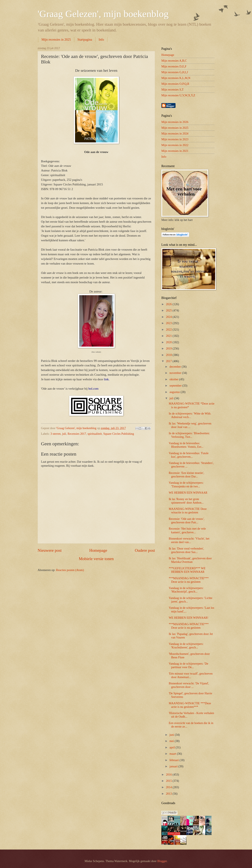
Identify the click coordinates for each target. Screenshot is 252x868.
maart (173, 754)
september (176, 386)
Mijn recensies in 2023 (175, 139)
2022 (169, 330)
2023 (169, 323)
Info (101, 39)
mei (172, 741)
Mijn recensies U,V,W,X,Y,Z (178, 95)
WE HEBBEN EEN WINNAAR (188, 493)
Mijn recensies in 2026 (175, 122)
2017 (169, 361)
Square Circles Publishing (119, 434)
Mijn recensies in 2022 (175, 145)
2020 (169, 342)
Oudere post (145, 550)
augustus (175, 392)
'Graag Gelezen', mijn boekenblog (103, 14)
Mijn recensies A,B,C (174, 61)
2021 (169, 336)
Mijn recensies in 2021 (175, 151)
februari (175, 760)
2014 (169, 787)
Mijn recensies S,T (172, 90)
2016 (169, 775)
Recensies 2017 (77, 434)
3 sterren (56, 434)
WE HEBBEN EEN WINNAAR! (189, 618)
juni (172, 735)
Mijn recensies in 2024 (175, 134)
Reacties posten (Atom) (70, 570)
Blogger (162, 861)
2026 (169, 304)
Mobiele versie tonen (96, 559)
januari (174, 766)
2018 (169, 355)
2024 (169, 317)
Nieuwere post (50, 550)
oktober (174, 379)
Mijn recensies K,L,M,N (176, 78)
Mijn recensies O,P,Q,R (175, 84)
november (176, 373)
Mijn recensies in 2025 (56, 39)
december (176, 367)
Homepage (98, 550)
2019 (169, 349)
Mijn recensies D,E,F (174, 66)
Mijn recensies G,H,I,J (175, 72)
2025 (169, 310)
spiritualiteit (95, 434)
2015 (169, 781)
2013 (169, 794)
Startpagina (85, 39)
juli (64, 434)
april (173, 747)
